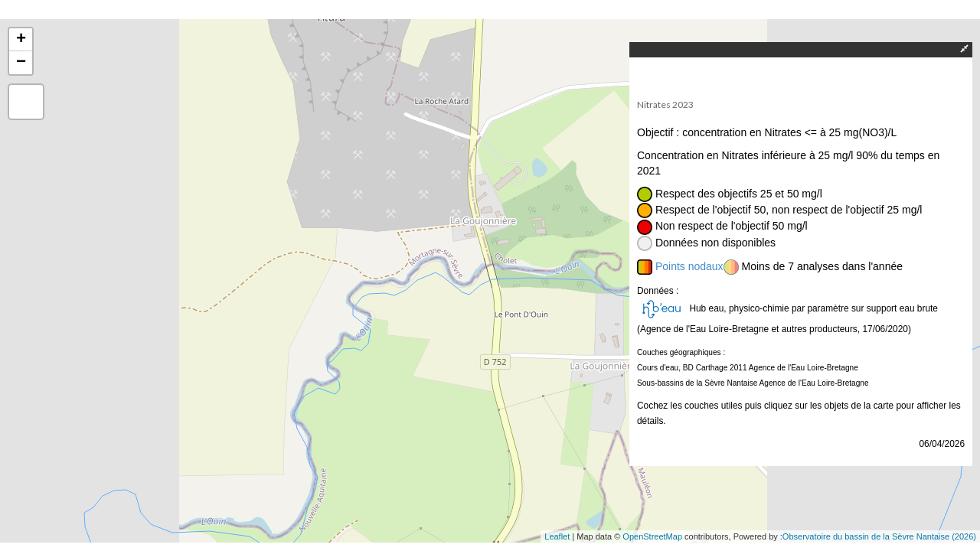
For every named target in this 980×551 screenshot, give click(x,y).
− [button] (21, 63)
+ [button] (21, 40)
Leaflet (557, 536)
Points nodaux (689, 266)
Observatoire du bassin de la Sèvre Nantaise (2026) (879, 536)
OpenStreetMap (652, 536)
